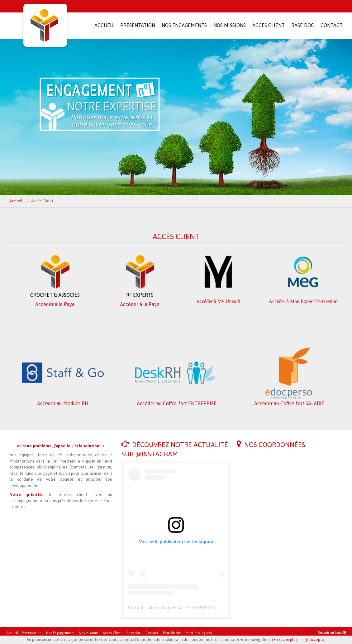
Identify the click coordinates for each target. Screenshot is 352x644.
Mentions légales (199, 633)
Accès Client (112, 633)
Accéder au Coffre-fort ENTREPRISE (177, 403)
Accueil (16, 201)
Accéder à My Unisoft (218, 301)
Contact (152, 633)
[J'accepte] (316, 639)
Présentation (32, 633)
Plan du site (172, 633)
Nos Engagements (60, 633)
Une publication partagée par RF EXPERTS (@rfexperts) (183, 608)
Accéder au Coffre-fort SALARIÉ (289, 403)
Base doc (134, 633)
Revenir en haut (332, 632)
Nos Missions (88, 633)
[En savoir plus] (285, 639)
